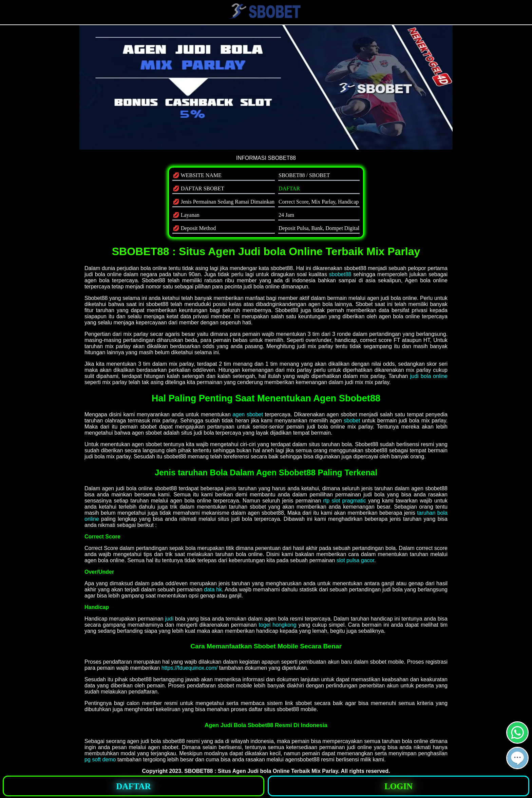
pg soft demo (100, 759)
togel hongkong (278, 625)
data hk (213, 590)
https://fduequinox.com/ (189, 668)
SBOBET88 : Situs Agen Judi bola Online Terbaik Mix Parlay (261, 771)
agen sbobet (248, 414)
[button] (517, 758)
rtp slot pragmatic (345, 501)
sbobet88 (340, 274)
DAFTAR (289, 188)
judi (169, 619)
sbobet (352, 421)
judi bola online (429, 376)
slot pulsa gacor (355, 560)
